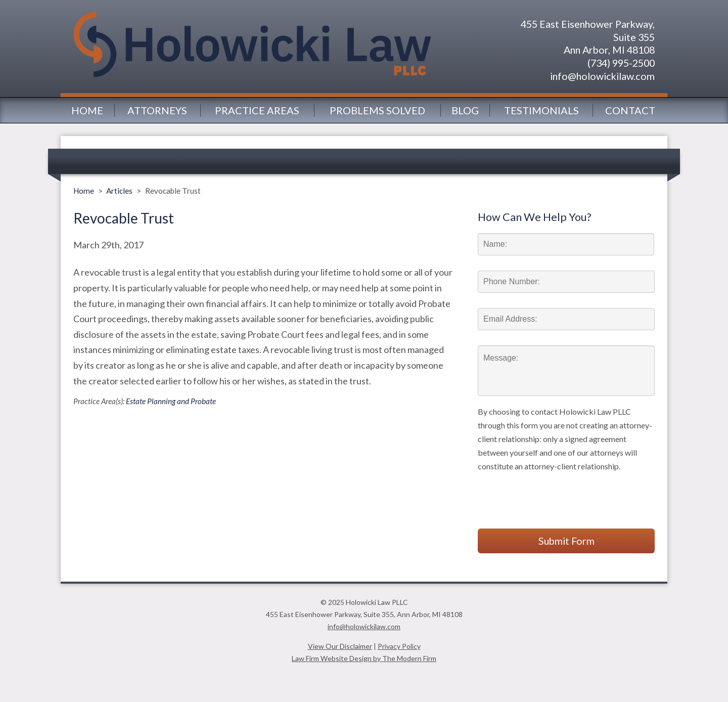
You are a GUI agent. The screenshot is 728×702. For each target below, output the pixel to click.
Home (87, 110)
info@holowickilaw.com (602, 76)
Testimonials (541, 110)
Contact (630, 110)
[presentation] (555, 493)
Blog (465, 110)
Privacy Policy (399, 646)
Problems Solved (377, 110)
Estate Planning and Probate (171, 401)
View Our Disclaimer (340, 646)
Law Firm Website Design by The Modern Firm (364, 658)
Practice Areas (257, 110)
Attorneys (157, 110)
